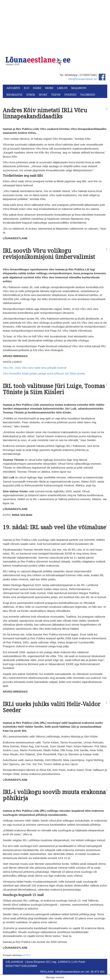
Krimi (49, 88)
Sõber (31, 95)
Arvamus (13, 88)
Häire (37, 88)
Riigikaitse (15, 95)
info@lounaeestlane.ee (83, 79)
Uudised (70, 95)
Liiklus (62, 88)
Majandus (79, 88)
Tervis (56, 95)
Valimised (88, 95)
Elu (27, 88)
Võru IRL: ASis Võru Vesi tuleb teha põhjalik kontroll (35, 368)
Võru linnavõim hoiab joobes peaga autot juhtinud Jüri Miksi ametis (44, 373)
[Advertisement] (55, 26)
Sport (43, 95)
